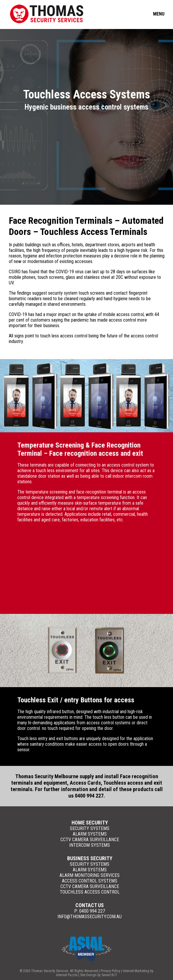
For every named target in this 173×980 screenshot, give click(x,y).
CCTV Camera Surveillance (90, 840)
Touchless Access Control (90, 892)
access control (122, 320)
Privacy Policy (110, 971)
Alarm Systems (90, 834)
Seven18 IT (109, 975)
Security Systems (90, 828)
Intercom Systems (90, 845)
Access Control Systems (90, 881)
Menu (159, 14)
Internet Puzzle (67, 975)
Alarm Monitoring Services (90, 875)
